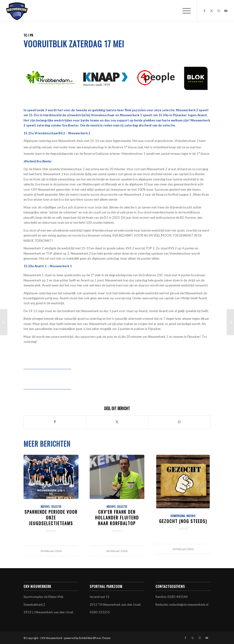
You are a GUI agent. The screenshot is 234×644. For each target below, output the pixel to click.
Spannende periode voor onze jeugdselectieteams (51, 517)
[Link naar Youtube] (226, 11)
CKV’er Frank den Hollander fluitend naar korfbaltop (117, 517)
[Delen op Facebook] (55, 422)
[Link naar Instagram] (219, 11)
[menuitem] (184, 11)
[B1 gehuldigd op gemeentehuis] (230, 322)
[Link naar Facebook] (204, 11)
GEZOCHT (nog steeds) (183, 521)
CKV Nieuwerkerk (51, 638)
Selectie (56, 506)
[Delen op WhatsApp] (179, 422)
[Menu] (184, 11)
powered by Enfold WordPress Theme (87, 638)
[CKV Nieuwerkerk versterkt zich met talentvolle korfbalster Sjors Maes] (4, 322)
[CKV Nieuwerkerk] (17, 11)
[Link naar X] (211, 11)
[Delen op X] (117, 422)
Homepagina (178, 516)
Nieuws (45, 506)
